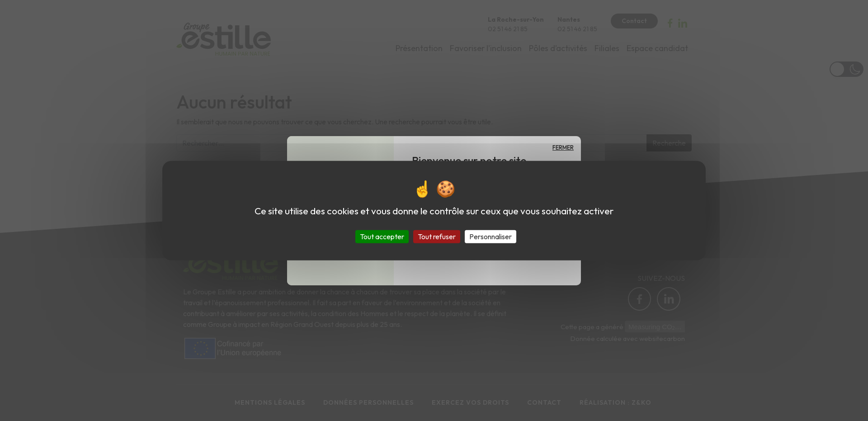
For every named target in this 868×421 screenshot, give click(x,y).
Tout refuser (437, 237)
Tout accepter (382, 237)
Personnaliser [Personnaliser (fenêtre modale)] (491, 237)
